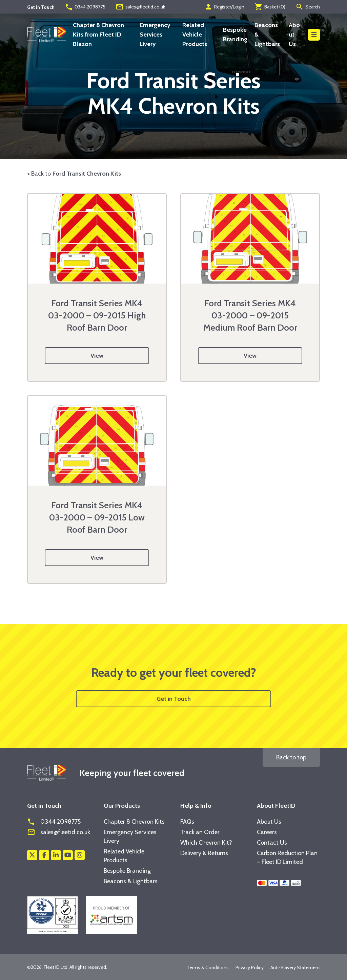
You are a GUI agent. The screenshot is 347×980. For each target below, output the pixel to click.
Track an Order (200, 832)
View (97, 356)
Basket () (270, 7)
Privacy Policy (250, 967)
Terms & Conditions (208, 967)
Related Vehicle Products (195, 35)
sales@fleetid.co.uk (140, 7)
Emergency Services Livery (155, 35)
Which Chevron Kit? (206, 843)
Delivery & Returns (204, 853)
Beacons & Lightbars (131, 881)
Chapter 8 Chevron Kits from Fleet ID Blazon (98, 35)
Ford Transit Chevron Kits (87, 174)
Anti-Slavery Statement (295, 967)
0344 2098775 (85, 7)
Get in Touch (174, 699)
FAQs (187, 822)
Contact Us (272, 843)
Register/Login (224, 7)
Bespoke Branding (127, 871)
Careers (267, 832)
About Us (294, 35)
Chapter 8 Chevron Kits (134, 822)
